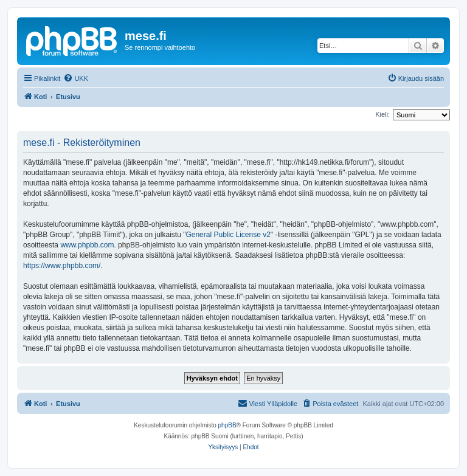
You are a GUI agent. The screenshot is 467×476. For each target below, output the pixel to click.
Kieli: (382, 114)
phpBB (227, 425)
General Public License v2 (228, 235)
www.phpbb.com (87, 245)
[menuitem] (76, 78)
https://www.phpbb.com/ (62, 266)
